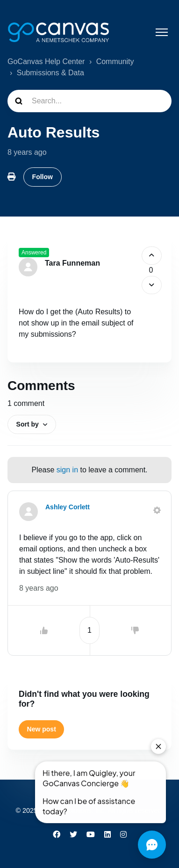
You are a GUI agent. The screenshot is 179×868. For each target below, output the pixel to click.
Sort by (28, 424)
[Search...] (89, 101)
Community (115, 61)
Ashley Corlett (68, 507)
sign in (67, 470)
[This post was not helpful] (152, 285)
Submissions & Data (50, 73)
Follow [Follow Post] (43, 177)
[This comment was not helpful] (135, 630)
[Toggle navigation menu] (162, 32)
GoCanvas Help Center (46, 61)
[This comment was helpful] (44, 630)
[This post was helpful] (152, 256)
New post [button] (42, 729)
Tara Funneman (72, 263)
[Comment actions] (157, 510)
